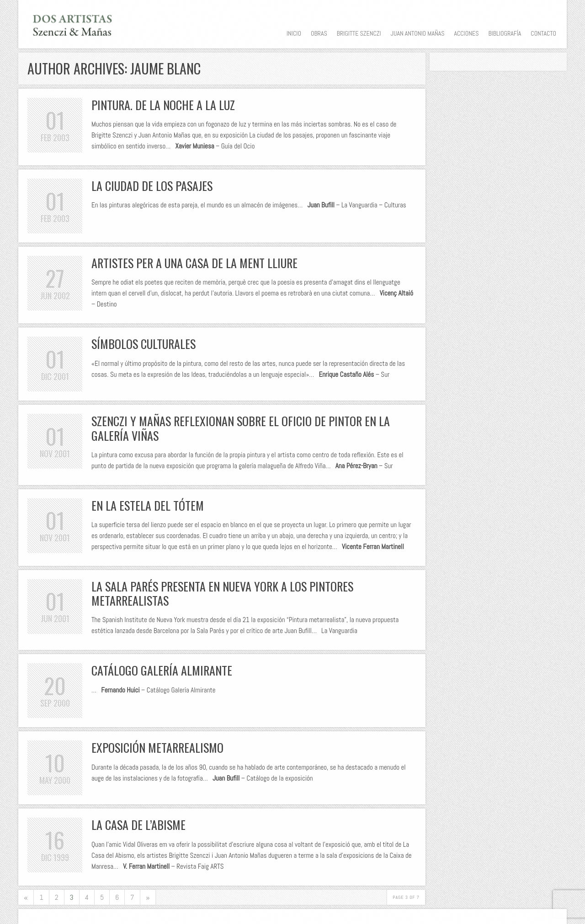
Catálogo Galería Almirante (162, 670)
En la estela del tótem (148, 505)
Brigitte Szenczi (359, 33)
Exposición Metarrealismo (157, 747)
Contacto (543, 33)
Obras (319, 33)
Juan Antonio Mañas (418, 33)
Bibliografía (505, 33)
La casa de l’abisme (138, 825)
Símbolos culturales (144, 344)
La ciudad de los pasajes (152, 186)
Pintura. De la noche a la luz (163, 105)
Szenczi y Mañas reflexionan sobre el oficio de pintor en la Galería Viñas (241, 428)
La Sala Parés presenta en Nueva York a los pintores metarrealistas (222, 593)
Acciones (466, 33)
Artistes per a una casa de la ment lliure (194, 263)
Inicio (294, 33)
